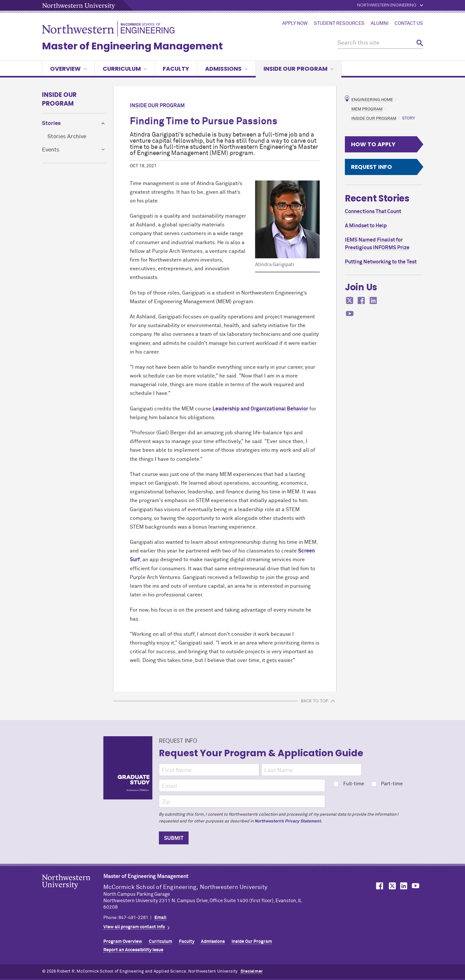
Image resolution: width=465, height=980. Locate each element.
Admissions (226, 69)
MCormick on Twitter (391, 886)
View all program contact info (134, 927)
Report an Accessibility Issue (133, 950)
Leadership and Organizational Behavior (260, 409)
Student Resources (339, 24)
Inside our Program (299, 69)
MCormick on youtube (350, 314)
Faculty (176, 69)
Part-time (387, 784)
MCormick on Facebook (379, 886)
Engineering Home (372, 100)
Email (160, 918)
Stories (51, 124)
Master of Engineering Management (132, 46)
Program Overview (123, 942)
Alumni (380, 24)
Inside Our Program (59, 99)
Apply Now (295, 24)
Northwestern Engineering (387, 5)
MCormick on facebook (361, 300)
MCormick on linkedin (373, 300)
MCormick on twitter (350, 300)
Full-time (349, 784)
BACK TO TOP (315, 701)
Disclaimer (252, 971)
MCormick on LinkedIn (403, 886)
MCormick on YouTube (416, 886)
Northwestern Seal (73, 892)
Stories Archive (67, 137)
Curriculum (125, 69)
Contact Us (409, 24)
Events (51, 150)
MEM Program (367, 109)
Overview (68, 69)
